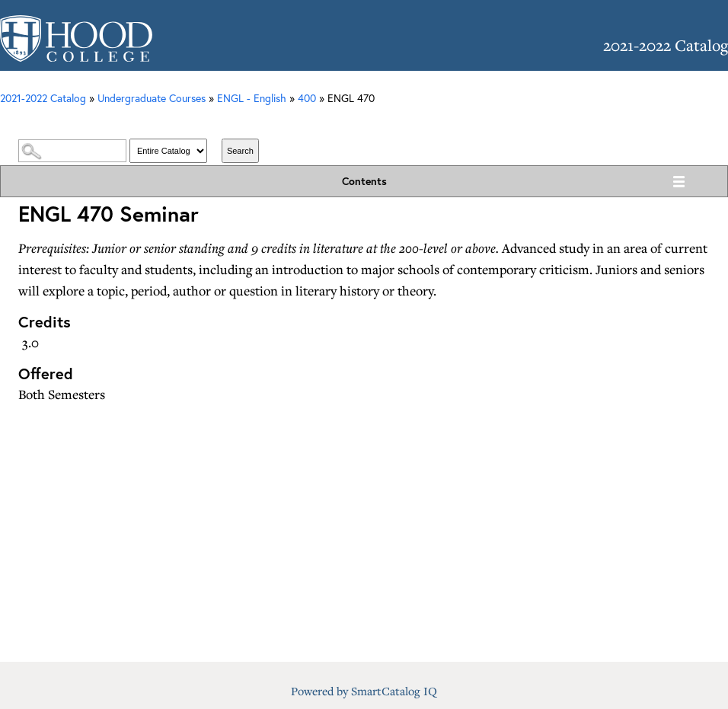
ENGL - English (252, 98)
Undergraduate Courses (152, 98)
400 (307, 98)
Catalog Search (364, 123)
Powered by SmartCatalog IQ (364, 691)
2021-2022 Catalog (43, 98)
